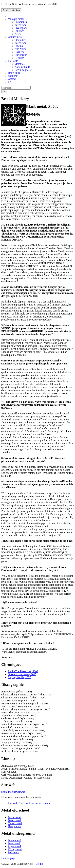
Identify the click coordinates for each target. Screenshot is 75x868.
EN (10, 82)
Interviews (20, 25)
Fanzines (19, 31)
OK (4, 91)
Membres (19, 64)
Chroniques (21, 22)
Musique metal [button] (16, 19)
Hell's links (14, 73)
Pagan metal (14, 846)
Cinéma (19, 46)
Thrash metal (15, 823)
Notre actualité (22, 67)
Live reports (21, 28)
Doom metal (15, 840)
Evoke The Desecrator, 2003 (23, 671)
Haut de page (8, 858)
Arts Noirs (20, 49)
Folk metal (14, 852)
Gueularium (21, 55)
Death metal (14, 820)
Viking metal (15, 849)
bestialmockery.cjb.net (13, 792)
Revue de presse (23, 70)
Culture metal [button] (15, 37)
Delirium (19, 58)
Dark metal (14, 843)
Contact (12, 79)
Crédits (39, 864)
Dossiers (19, 52)
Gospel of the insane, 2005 (22, 674)
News (18, 34)
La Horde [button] (13, 61)
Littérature (20, 40)
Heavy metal (15, 826)
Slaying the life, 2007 (19, 677)
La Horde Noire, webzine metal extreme (29, 803)
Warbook (13, 76)
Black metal (14, 817)
